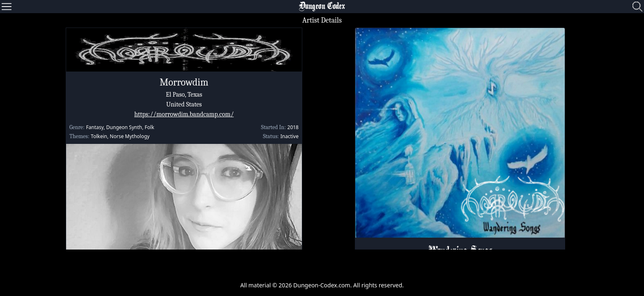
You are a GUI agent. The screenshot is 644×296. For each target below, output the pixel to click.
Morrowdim (184, 82)
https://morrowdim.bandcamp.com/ (184, 114)
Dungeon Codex (322, 7)
